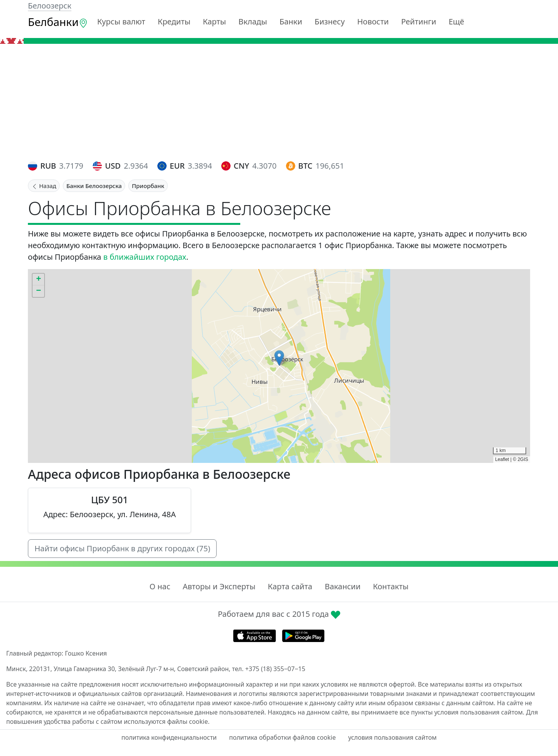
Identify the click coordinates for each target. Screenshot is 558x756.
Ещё (456, 22)
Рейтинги (419, 22)
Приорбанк (148, 186)
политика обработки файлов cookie (282, 737)
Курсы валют (121, 22)
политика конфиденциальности (169, 737)
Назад (44, 186)
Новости (373, 22)
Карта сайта (290, 586)
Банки (291, 22)
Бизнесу (330, 22)
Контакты (391, 586)
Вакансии (343, 586)
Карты (214, 22)
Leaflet (502, 459)
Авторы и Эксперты (219, 586)
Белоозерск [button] (50, 6)
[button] (279, 358)
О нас (160, 586)
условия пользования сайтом (392, 737)
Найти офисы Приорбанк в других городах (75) (122, 548)
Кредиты (174, 22)
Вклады (253, 22)
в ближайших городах (145, 257)
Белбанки (58, 22)
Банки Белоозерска (94, 186)
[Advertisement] (279, 102)
